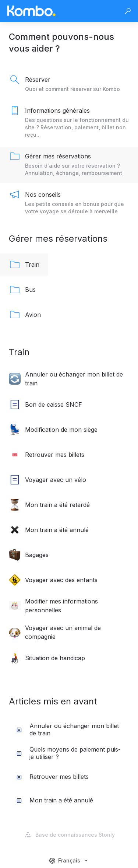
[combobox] (69, 861)
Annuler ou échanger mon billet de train (68, 729)
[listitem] (69, 85)
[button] (128, 11)
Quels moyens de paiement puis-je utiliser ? (69, 753)
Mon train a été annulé (55, 800)
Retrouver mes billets (53, 777)
